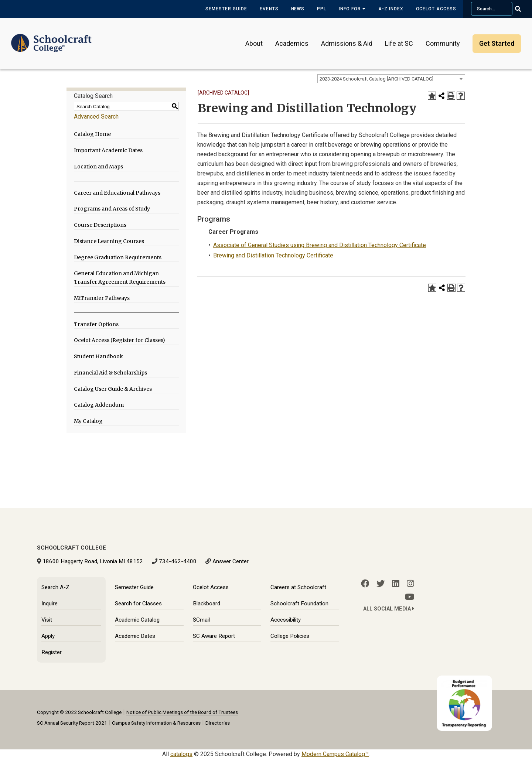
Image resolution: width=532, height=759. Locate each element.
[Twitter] (381, 584)
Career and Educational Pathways (117, 193)
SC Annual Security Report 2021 (72, 723)
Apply (48, 636)
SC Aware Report (214, 636)
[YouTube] (410, 597)
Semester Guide (226, 9)
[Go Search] (523, 9)
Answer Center (231, 561)
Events (269, 9)
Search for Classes (138, 604)
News (298, 9)
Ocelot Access (436, 9)
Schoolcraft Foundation (299, 604)
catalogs (181, 754)
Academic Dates (135, 636)
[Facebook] (365, 584)
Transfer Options (96, 324)
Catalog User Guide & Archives (113, 389)
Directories (218, 723)
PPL (322, 9)
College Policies (290, 636)
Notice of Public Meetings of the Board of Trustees (182, 712)
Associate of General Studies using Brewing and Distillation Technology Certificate (320, 245)
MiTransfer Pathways (102, 298)
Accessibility (286, 620)
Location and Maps (98, 167)
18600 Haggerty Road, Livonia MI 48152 (93, 561)
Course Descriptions (100, 225)
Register (52, 652)
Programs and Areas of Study (112, 209)
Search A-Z (55, 587)
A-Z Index (391, 9)
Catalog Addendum (99, 405)
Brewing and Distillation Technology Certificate (273, 255)
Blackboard (207, 604)
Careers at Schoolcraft (298, 587)
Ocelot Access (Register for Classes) (120, 340)
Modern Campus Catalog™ (335, 754)
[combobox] (391, 79)
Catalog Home (92, 134)
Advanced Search (96, 117)
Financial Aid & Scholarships (110, 373)
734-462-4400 (178, 561)
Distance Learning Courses (109, 241)
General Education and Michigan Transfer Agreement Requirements (120, 278)
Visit (47, 620)
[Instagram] (410, 584)
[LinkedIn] (396, 584)
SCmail (201, 620)
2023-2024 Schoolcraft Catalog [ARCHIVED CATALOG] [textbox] (376, 79)
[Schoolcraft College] (51, 38)
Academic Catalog (137, 620)
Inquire (50, 604)
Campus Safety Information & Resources (156, 723)
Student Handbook (98, 356)
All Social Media (389, 609)
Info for (352, 9)
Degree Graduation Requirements (118, 257)
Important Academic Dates (108, 150)
